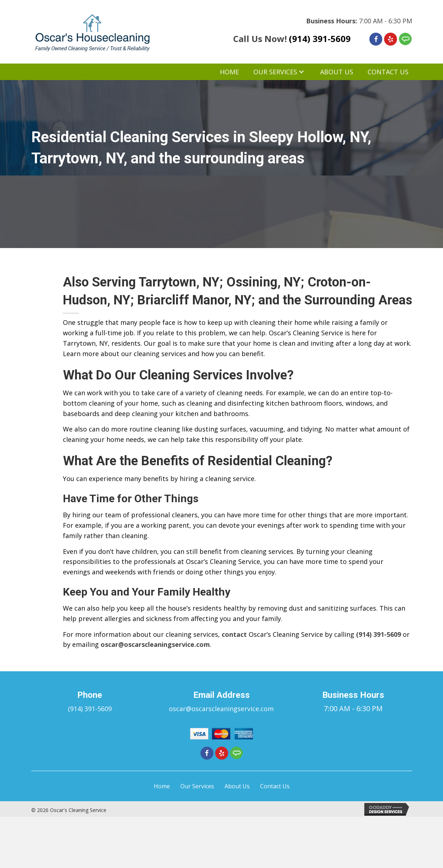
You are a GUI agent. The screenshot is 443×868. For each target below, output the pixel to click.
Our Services (197, 786)
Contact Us (275, 786)
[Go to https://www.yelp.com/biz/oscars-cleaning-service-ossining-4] (391, 39)
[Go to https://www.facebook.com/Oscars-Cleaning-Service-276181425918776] (376, 39)
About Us (237, 786)
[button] (301, 72)
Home (162, 786)
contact (234, 634)
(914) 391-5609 (320, 39)
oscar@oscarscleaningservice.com (155, 644)
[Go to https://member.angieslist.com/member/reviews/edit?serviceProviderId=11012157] (405, 39)
